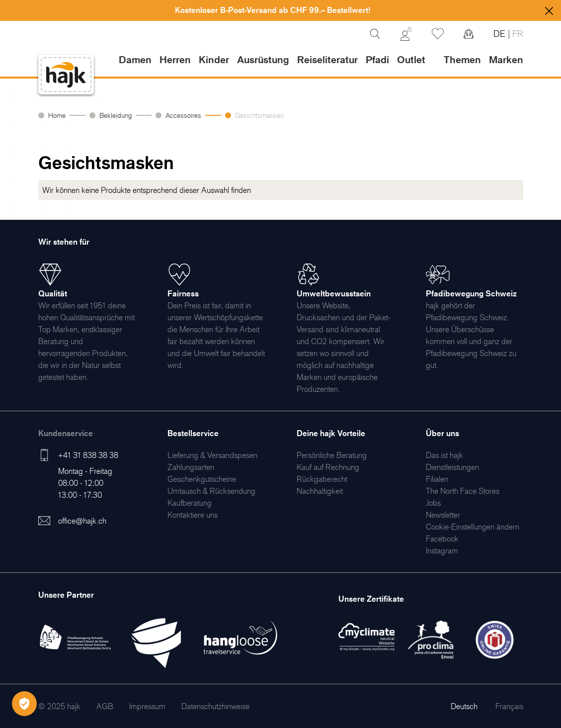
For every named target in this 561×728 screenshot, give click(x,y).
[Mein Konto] (406, 34)
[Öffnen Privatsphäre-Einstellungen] (24, 704)
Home (57, 115)
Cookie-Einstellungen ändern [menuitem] (473, 527)
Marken (506, 60)
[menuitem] (212, 455)
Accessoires (183, 115)
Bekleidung (116, 115)
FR (517, 34)
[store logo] (66, 75)
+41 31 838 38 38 (88, 455)
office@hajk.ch (82, 521)
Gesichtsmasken (259, 115)
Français (509, 706)
